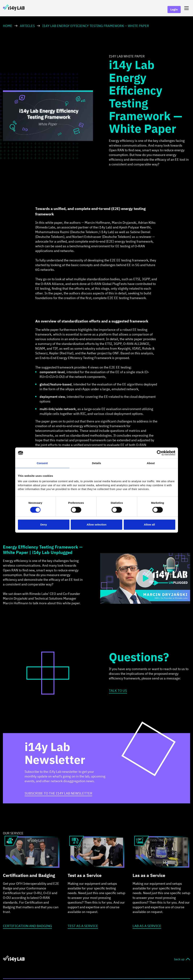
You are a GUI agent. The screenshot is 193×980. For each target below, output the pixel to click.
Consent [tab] (42, 463)
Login (174, 9)
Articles (27, 26)
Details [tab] (97, 463)
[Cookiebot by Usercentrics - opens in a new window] (159, 453)
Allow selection (96, 525)
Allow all (149, 525)
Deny (44, 525)
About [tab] (151, 463)
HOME (8, 26)
